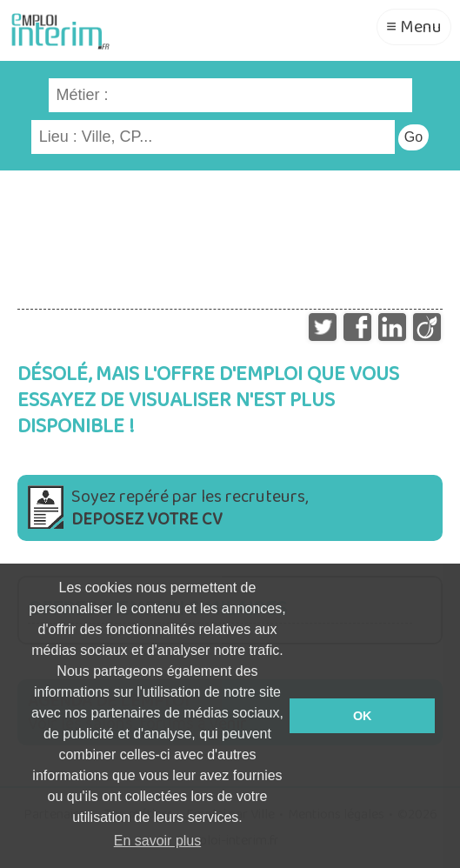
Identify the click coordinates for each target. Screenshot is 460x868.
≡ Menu (414, 27)
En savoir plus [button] (158, 841)
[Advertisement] (230, 231)
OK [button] (363, 716)
